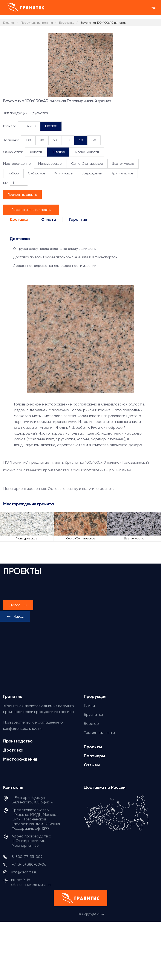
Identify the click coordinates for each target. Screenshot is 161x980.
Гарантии (78, 219)
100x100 (51, 126)
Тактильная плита (99, 732)
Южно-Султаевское (87, 164)
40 (81, 140)
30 (94, 140)
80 (42, 140)
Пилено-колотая (87, 152)
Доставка (19, 219)
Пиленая (58, 152)
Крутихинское (122, 173)
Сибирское (37, 173)
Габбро (13, 173)
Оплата (49, 219)
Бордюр (91, 723)
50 (68, 140)
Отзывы (92, 765)
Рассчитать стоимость (31, 210)
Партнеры (94, 756)
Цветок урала (123, 164)
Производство (18, 741)
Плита (89, 705)
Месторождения (20, 759)
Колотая (36, 152)
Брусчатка (93, 714)
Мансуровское (50, 164)
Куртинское (64, 173)
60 (55, 140)
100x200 (29, 126)
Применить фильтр (22, 195)
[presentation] (15, 617)
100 (28, 140)
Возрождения (92, 173)
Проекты (93, 747)
